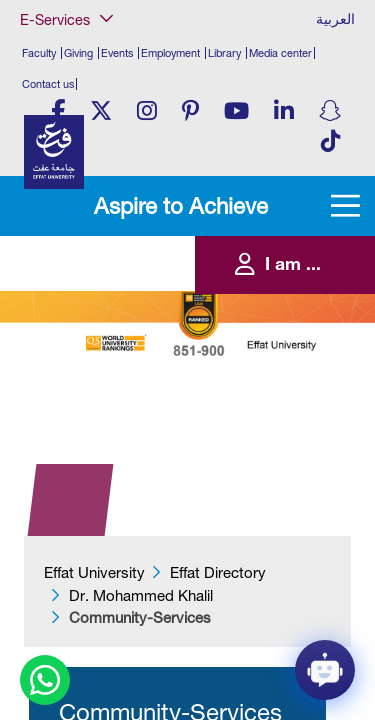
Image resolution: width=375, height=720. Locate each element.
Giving (78, 53)
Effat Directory (218, 572)
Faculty (39, 53)
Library (224, 53)
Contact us (48, 84)
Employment (170, 53)
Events (117, 53)
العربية (335, 19)
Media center (280, 53)
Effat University (94, 572)
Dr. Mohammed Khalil (141, 595)
